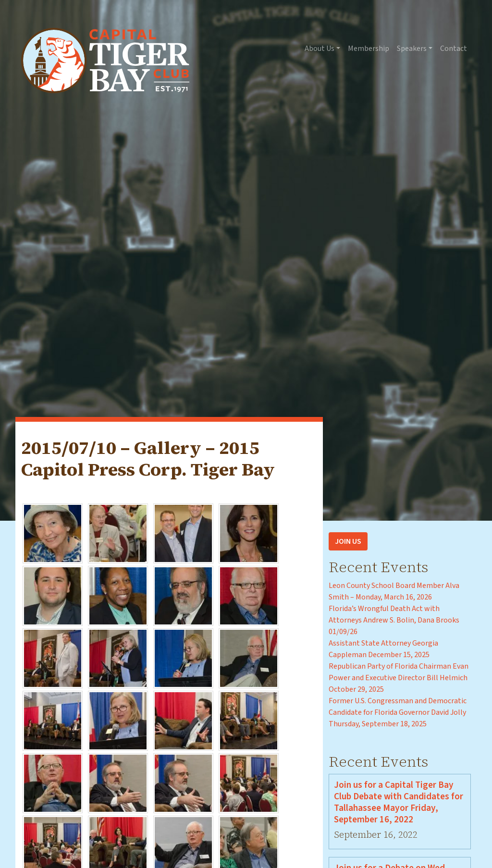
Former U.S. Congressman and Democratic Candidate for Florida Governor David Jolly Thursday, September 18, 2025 (398, 712)
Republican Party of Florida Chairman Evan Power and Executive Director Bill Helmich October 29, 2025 (399, 678)
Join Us (348, 541)
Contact (454, 49)
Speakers (412, 49)
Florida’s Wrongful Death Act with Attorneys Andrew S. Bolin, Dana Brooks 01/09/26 (394, 620)
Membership (369, 49)
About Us (320, 49)
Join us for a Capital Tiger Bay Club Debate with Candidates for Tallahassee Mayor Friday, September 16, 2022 (399, 802)
